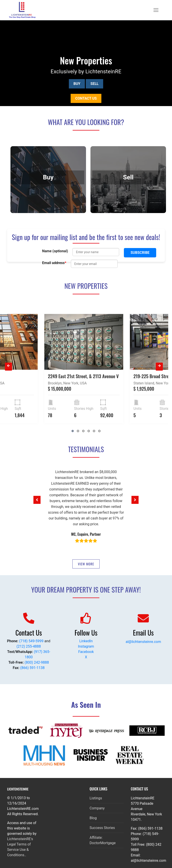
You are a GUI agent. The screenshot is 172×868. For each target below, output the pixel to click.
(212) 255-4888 (29, 646)
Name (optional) (55, 251)
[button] (37, 500)
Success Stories (102, 828)
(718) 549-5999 (31, 641)
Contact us (86, 98)
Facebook (86, 652)
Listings (96, 798)
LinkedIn (86, 641)
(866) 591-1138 (32, 668)
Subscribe (140, 253)
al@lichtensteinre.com (143, 642)
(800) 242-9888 (37, 662)
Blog (93, 818)
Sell (94, 84)
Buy (77, 84)
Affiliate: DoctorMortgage (103, 840)
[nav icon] (156, 10)
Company (97, 808)
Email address (54, 263)
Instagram (86, 646)
